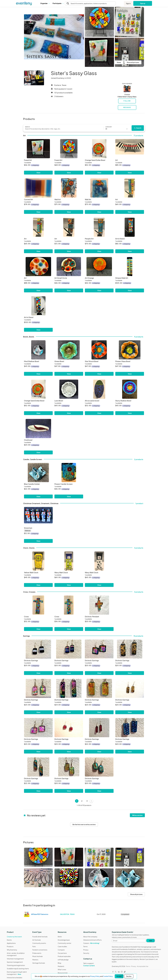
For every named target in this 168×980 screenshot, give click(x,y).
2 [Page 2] (82, 801)
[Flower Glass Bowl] (130, 350)
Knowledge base (64, 940)
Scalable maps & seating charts (18, 969)
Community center (64, 943)
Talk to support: (92, 964)
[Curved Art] (38, 188)
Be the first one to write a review (84, 824)
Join (150, 941)
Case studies (62, 946)
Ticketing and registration (16, 965)
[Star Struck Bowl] (99, 350)
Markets (35, 960)
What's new (62, 970)
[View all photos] (54, 37)
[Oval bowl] (38, 429)
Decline (129, 976)
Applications (11, 943)
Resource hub (63, 973)
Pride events (37, 953)
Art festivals (37, 940)
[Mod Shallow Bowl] (38, 350)
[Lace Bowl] (69, 389)
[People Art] (99, 227)
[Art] (130, 149)
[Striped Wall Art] (130, 267)
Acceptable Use (143, 966)
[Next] (91, 801)
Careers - (91, 943)
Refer (60, 937)
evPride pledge (63, 960)
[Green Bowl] (69, 350)
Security (86, 953)
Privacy (86, 950)
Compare (61, 950)
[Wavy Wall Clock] (69, 561)
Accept (119, 976)
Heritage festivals (39, 963)
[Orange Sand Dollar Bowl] (99, 149)
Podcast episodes (64, 956)
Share (119, 62)
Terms (85, 946)
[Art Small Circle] (69, 267)
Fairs (34, 946)
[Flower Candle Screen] (69, 473)
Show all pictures (133, 62)
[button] (45, 3)
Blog (59, 963)
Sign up (143, 3)
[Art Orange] (99, 267)
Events (9, 940)
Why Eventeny (12, 950)
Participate (58, 3)
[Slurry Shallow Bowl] (130, 389)
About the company (90, 937)
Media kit (61, 966)
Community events (39, 943)
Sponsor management (15, 962)
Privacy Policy (95, 976)
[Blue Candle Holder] (38, 473)
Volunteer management (15, 959)
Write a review (137, 815)
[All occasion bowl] (99, 389)
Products (10, 946)
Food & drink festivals (40, 937)
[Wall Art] (69, 188)
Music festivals (37, 956)
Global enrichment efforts (92, 940)
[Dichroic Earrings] (38, 649)
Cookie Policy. (108, 976)
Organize (45, 3)
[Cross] (38, 605)
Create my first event (14, 937)
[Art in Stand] (130, 227)
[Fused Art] (38, 149)
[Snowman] (38, 517)
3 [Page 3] (87, 801)
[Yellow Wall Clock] (38, 561)
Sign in (128, 3)
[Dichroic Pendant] (99, 605)
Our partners (62, 953)
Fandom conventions (40, 950)
